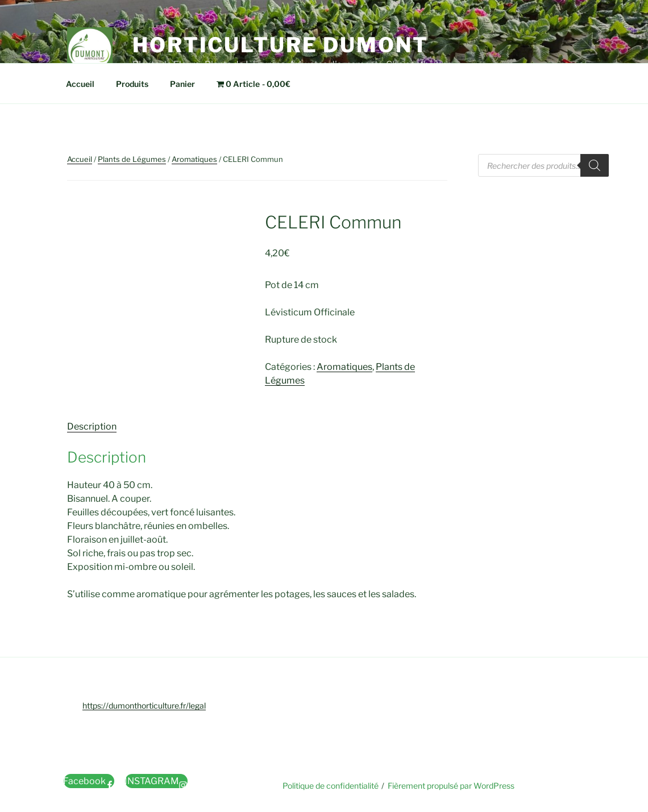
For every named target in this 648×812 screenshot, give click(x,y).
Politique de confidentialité (331, 786)
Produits (132, 84)
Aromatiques (194, 159)
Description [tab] (92, 426)
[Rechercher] (595, 165)
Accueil (80, 84)
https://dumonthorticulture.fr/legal (144, 705)
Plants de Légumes (132, 159)
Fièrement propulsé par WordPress (451, 786)
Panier (182, 84)
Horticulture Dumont (281, 45)
